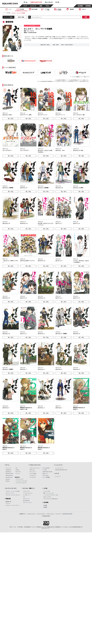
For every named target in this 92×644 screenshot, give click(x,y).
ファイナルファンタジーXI (21, 483)
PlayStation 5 (8, 470)
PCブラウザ (18, 472)
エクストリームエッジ (27, 503)
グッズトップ (58, 476)
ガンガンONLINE (46, 468)
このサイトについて (31, 514)
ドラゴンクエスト (27, 491)
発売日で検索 (21, 17)
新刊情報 (8, 13)
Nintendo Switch (9, 476)
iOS (16, 468)
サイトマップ (58, 514)
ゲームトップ (8, 468)
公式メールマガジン (47, 497)
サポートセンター (51, 514)
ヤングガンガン (33, 476)
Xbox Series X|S (9, 477)
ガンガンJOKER (33, 474)
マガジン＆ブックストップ (35, 468)
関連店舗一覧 (8, 502)
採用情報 (45, 507)
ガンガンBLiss (45, 476)
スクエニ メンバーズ (10, 493)
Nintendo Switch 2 (10, 474)
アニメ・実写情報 (46, 477)
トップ (4, 13)
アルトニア (8, 504)
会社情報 (45, 505)
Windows (8, 481)
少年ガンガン (32, 470)
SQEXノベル (45, 474)
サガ (24, 497)
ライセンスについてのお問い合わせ (51, 499)
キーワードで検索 (8, 17)
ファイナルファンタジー (28, 493)
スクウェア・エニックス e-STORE (13, 491)
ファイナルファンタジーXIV (21, 481)
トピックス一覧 (47, 491)
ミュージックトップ (59, 468)
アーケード (18, 474)
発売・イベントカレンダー (49, 493)
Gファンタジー (33, 472)
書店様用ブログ (23, 514)
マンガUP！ (45, 470)
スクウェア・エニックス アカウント (13, 495)
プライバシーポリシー (41, 514)
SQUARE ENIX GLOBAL (67, 514)
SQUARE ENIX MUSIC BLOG (61, 470)
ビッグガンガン (33, 477)
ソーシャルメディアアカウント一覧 (51, 495)
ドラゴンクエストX (19, 479)
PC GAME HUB (26, 501)
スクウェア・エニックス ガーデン (12, 505)
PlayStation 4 (8, 472)
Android (17, 470)
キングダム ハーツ (27, 495)
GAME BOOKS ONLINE (47, 472)
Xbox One (8, 479)
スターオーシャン (27, 499)
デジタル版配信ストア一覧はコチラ (81, 77)
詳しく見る (11, 119)
